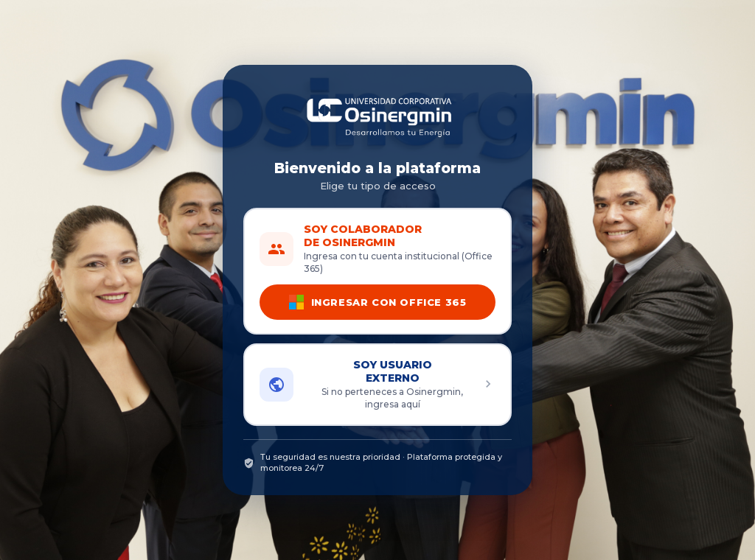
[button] (377, 385)
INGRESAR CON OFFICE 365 (378, 302)
